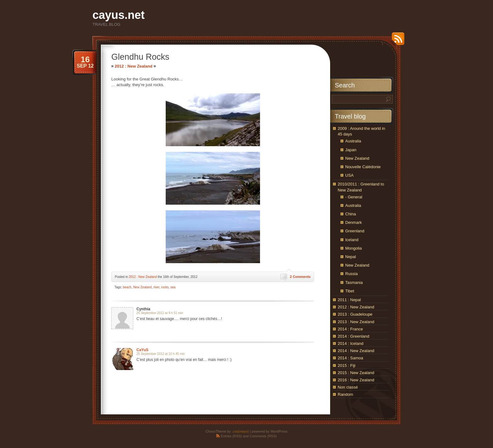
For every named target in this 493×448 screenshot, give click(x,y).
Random (345, 394)
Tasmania (354, 282)
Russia (352, 274)
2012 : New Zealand (134, 66)
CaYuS (142, 350)
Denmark (354, 222)
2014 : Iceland (351, 343)
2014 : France (350, 329)
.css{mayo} (240, 431)
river (156, 287)
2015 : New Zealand (356, 373)
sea (173, 287)
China (351, 214)
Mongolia (354, 248)
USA (349, 175)
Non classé (348, 387)
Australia (353, 141)
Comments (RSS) (263, 436)
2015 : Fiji (346, 365)
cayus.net (119, 15)
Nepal (351, 257)
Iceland (352, 240)
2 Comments (300, 277)
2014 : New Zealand (356, 351)
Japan (351, 150)
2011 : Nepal (349, 300)
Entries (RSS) (231, 436)
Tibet (350, 291)
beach (127, 287)
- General (354, 197)
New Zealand (143, 287)
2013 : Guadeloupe (355, 314)
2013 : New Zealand (356, 322)
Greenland (355, 231)
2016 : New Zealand (356, 380)
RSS (396, 41)
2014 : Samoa (350, 358)
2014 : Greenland (353, 336)
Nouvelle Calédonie (363, 167)
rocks (165, 287)
